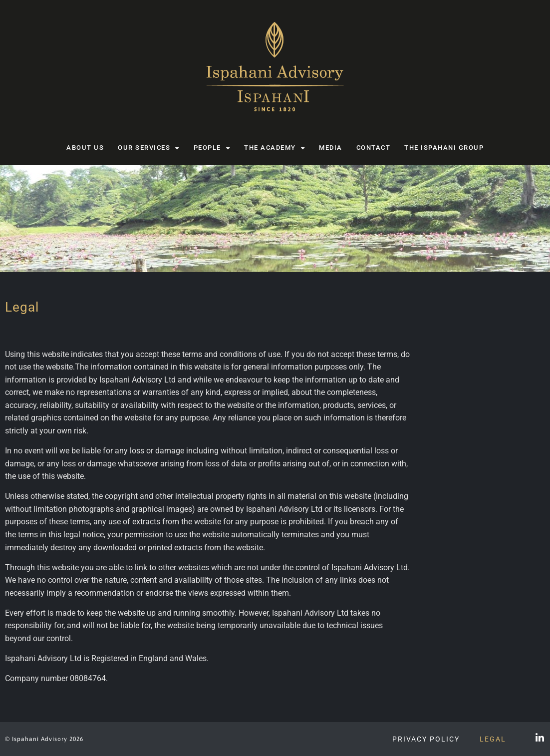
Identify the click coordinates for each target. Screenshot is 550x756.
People (212, 148)
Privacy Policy (426, 739)
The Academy (275, 148)
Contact (374, 148)
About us (85, 148)
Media (331, 148)
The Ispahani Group (444, 148)
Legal (493, 739)
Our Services (149, 148)
